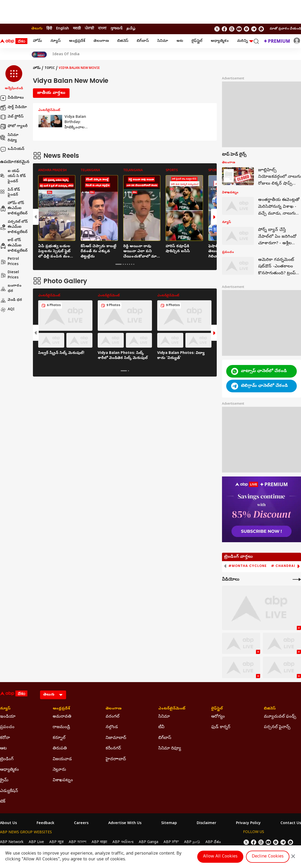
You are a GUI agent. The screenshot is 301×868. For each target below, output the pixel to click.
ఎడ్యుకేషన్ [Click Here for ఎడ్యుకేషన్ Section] (9, 791)
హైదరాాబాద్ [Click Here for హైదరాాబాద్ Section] (116, 759)
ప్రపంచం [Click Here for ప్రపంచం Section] (7, 727)
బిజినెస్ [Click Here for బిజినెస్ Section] (270, 709)
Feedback (45, 824)
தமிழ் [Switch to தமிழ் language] (131, 29)
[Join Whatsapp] (261, 29)
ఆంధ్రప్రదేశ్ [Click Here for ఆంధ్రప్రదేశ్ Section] (61, 709)
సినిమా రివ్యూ (9, 138)
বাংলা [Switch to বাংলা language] (102, 29)
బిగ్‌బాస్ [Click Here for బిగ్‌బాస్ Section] (165, 738)
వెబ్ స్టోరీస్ (12, 117)
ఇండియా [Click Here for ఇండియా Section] (8, 717)
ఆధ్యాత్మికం (220, 41)
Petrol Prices (9, 262)
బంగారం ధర (11, 289)
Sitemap (169, 824)
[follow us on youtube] (239, 29)
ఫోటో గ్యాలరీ (14, 126)
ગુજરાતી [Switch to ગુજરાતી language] (116, 29)
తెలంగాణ (101, 41)
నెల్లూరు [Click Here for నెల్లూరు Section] (59, 770)
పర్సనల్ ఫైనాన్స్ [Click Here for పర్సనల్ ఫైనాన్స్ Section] (277, 727)
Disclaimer (206, 824)
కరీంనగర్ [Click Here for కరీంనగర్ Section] (113, 749)
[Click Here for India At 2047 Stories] (39, 55)
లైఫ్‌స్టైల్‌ (197, 41)
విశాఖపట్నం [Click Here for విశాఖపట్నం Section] (63, 780)
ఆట (180, 41)
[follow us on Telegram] (254, 29)
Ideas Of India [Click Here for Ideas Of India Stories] (66, 55)
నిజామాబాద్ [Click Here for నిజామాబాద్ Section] (116, 738)
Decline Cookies (268, 857)
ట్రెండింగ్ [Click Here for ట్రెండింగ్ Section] (7, 759)
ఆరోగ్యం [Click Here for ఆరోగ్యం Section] (218, 717)
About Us (8, 824)
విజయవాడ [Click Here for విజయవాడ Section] (62, 759)
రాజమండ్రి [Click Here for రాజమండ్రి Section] (61, 727)
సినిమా (163, 41)
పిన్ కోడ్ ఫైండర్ (10, 193)
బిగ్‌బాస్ (143, 41)
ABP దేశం (213, 842)
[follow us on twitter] (217, 29)
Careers (81, 824)
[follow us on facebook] (224, 29)
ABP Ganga (149, 842)
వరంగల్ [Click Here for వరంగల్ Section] (112, 717)
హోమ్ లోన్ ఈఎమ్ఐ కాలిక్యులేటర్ (14, 209)
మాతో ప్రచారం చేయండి (285, 29)
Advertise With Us (125, 824)
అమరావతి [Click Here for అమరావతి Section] (62, 717)
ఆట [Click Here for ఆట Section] (3, 749)
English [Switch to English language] (63, 29)
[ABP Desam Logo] (14, 41)
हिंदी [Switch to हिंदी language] (49, 29)
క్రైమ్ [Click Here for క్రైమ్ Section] (4, 780)
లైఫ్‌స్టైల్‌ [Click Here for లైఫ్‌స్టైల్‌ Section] (217, 709)
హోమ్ (37, 41)
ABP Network (12, 842)
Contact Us (291, 824)
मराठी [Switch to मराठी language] (77, 29)
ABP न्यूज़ (56, 842)
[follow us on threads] (232, 29)
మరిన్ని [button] (245, 41)
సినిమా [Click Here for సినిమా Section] (164, 717)
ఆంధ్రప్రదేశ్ (77, 41)
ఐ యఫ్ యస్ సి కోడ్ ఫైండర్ (13, 176)
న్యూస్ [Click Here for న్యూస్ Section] (5, 709)
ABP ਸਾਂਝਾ (171, 842)
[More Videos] (297, 579)
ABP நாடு (192, 842)
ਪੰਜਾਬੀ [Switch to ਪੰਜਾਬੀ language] (89, 29)
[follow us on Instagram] (246, 29)
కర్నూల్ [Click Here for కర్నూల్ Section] (59, 738)
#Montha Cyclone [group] (248, 566)
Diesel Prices (9, 275)
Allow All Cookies (220, 857)
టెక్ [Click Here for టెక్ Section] (3, 802)
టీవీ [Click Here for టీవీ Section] (161, 727)
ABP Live (36, 842)
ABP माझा (99, 842)
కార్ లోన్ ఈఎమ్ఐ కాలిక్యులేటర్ (14, 246)
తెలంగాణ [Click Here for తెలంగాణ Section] (114, 709)
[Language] (53, 695)
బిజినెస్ (123, 41)
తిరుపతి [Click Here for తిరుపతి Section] (60, 749)
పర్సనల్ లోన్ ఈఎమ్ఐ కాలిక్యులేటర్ (14, 227)
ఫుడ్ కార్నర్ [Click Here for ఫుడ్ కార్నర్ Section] (221, 727)
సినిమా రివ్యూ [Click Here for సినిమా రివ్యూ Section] (170, 749)
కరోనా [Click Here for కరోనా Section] (5, 738)
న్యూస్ (55, 41)
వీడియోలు (12, 98)
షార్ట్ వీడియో (13, 108)
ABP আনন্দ (78, 842)
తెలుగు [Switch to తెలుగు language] (37, 29)
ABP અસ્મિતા (123, 842)
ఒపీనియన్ (12, 149)
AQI (7, 310)
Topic (50, 68)
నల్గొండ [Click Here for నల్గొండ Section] (112, 727)
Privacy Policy (248, 824)
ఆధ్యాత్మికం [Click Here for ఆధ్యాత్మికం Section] (9, 770)
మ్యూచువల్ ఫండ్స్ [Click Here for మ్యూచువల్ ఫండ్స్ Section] (280, 717)
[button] (14, 78)
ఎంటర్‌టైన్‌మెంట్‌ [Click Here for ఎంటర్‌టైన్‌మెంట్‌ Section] (172, 709)
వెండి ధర (11, 300)
